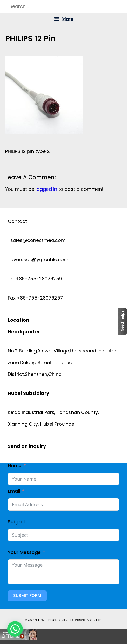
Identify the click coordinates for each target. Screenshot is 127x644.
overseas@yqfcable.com (38, 259)
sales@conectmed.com (37, 240)
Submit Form (27, 596)
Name (15, 466)
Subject (17, 522)
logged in (46, 189)
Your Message (24, 552)
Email (14, 491)
